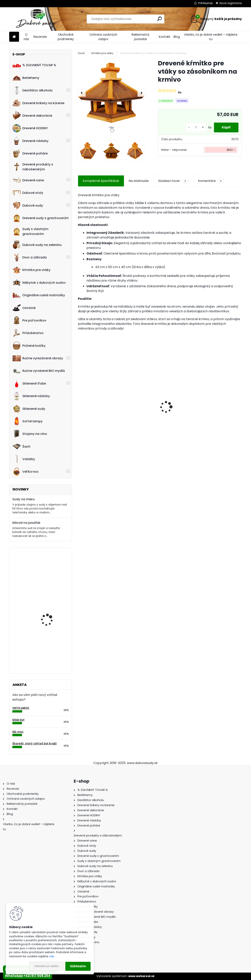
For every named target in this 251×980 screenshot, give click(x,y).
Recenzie (40, 37)
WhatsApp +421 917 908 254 (28, 976)
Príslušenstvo (28, 333)
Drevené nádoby (30, 141)
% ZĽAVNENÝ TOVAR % (34, 65)
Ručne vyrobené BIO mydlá (39, 371)
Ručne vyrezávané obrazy (38, 358)
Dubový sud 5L (147, 414)
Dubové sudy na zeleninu (37, 245)
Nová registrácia (231, 3)
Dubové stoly (28, 193)
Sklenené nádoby (31, 396)
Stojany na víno (30, 434)
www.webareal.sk (141, 976)
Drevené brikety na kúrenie (38, 103)
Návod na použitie (26, 523)
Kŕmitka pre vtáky (31, 270)
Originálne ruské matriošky (39, 295)
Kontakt (165, 37)
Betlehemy (26, 78)
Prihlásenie (206, 3)
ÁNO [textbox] (230, 150)
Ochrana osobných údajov (103, 37)
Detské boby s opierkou (98, 410)
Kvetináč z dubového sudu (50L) (49, 607)
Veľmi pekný (21, 708)
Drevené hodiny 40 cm (50, 567)
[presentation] (82, 93)
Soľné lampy (28, 421)
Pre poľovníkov (29, 320)
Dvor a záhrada (30, 257)
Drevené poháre (30, 154)
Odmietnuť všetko (47, 966)
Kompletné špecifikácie (101, 181)
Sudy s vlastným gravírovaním (30, 231)
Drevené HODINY (30, 128)
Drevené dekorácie (32, 116)
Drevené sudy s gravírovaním (41, 218)
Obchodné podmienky (66, 37)
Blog (177, 37)
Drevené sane (28, 180)
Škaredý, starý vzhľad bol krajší (35, 744)
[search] (160, 19)
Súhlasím (78, 966)
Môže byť (18, 720)
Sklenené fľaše (29, 383)
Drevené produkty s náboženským (33, 167)
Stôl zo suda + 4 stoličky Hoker (215, 412)
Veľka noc (26, 472)
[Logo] (36, 19)
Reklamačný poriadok (141, 37)
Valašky (24, 459)
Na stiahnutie (139, 181)
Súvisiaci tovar (173, 181)
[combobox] (221, 150)
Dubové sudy (28, 205)
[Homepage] (14, 37)
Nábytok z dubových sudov (39, 283)
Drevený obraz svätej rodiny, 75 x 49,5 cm (50, 645)
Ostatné (24, 308)
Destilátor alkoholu (33, 90)
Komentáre (211, 181)
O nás (26, 37)
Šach (21, 446)
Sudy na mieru (24, 499)
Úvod (81, 53)
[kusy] (196, 127)
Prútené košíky (29, 346)
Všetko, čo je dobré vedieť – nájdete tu (211, 37)
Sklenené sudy (29, 409)
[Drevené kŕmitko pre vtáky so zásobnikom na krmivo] (112, 93)
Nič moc (18, 732)
